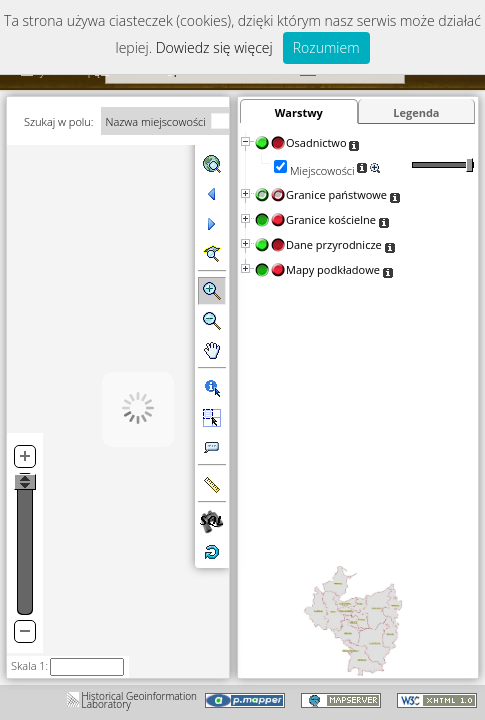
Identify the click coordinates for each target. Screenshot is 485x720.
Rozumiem (326, 47)
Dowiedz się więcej (214, 47)
